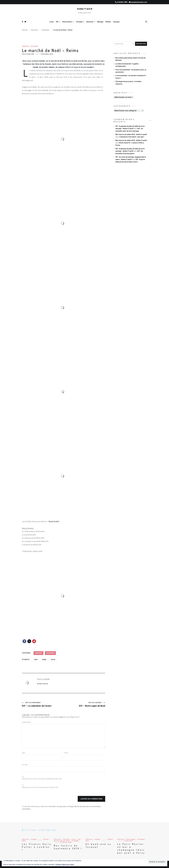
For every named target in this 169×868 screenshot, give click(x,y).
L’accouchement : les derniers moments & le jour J (131, 77)
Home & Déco (67, 22)
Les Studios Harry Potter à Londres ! (37, 847)
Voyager (34, 839)
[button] (24, 641)
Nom (24, 753)
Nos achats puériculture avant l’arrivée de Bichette (130, 59)
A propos (116, 22)
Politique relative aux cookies (65, 865)
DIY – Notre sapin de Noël (84, 704)
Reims (44, 660)
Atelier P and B (85, 9)
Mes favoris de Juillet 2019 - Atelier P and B (131, 134)
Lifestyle (79, 22)
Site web (25, 765)
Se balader (34, 46)
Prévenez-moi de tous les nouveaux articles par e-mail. (40, 787)
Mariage (100, 22)
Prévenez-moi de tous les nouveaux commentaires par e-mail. (42, 779)
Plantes (108, 22)
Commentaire (27, 722)
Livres (52, 22)
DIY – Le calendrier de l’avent (43, 704)
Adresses (90, 22)
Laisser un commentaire (91, 799)
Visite (53, 660)
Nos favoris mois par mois (67, 840)
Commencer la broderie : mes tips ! (132, 137)
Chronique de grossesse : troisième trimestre (128, 83)
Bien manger (131, 839)
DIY (57, 22)
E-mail (66, 753)
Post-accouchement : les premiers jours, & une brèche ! (131, 71)
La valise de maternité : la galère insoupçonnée (127, 65)
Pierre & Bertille (28, 54)
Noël (36, 660)
